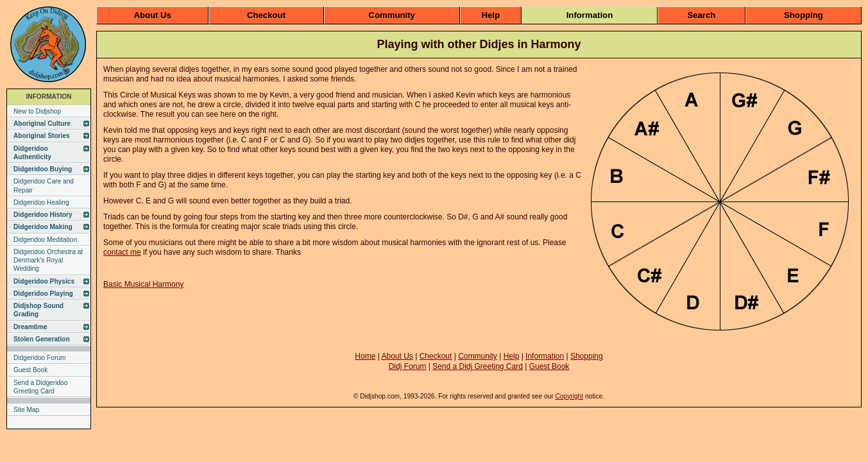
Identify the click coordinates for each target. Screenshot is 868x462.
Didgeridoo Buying (43, 169)
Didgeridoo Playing (43, 294)
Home (365, 356)
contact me (122, 252)
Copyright (569, 396)
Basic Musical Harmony (143, 284)
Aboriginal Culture (42, 124)
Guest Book (30, 370)
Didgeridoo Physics (44, 281)
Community (392, 15)
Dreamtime (30, 327)
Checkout (266, 15)
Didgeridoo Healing (41, 202)
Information (590, 15)
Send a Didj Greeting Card (478, 366)
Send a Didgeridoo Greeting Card (40, 387)
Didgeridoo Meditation (45, 240)
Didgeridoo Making (43, 227)
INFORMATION (48, 97)
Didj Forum (408, 366)
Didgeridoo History (43, 215)
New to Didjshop (37, 111)
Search (701, 15)
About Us (152, 15)
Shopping (804, 15)
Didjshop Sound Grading (38, 310)
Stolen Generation (42, 339)
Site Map (26, 410)
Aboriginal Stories (42, 136)
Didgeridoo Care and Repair (44, 185)
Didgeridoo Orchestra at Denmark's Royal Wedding (48, 261)
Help (491, 15)
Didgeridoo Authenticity (32, 153)
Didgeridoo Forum (40, 358)
